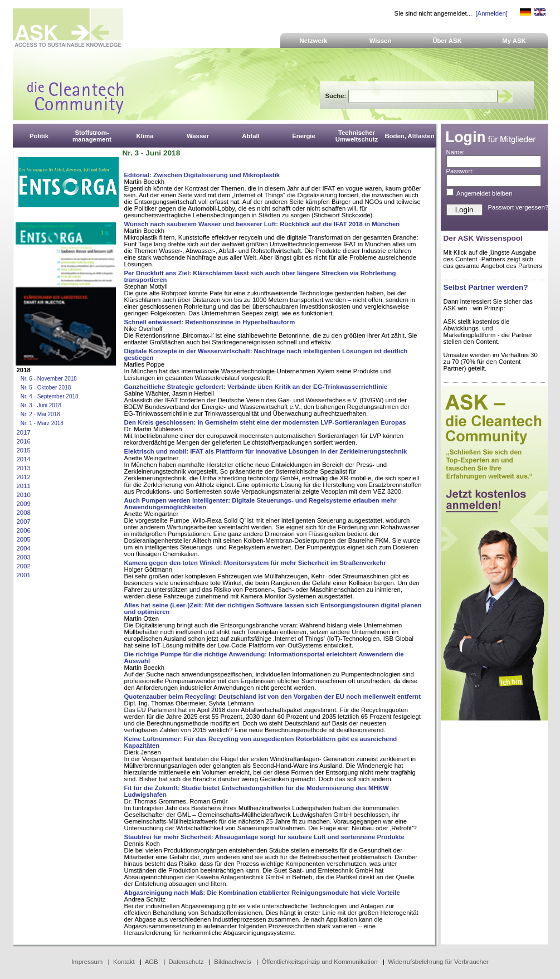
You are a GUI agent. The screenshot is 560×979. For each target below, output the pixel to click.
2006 (24, 530)
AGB (152, 962)
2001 (24, 575)
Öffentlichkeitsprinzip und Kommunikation (319, 962)
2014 (24, 459)
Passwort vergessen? (518, 207)
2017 (24, 432)
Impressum (87, 962)
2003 (24, 557)
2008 (24, 513)
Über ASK (447, 41)
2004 (24, 548)
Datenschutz (186, 962)
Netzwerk (314, 41)
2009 (24, 504)
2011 (24, 486)
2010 (24, 495)
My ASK (514, 41)
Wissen (381, 41)
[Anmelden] (491, 13)
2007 (24, 522)
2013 (24, 468)
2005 (24, 539)
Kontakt (124, 962)
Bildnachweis (232, 962)
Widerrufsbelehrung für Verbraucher (438, 962)
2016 (24, 441)
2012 (24, 477)
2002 (24, 566)
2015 (24, 450)
